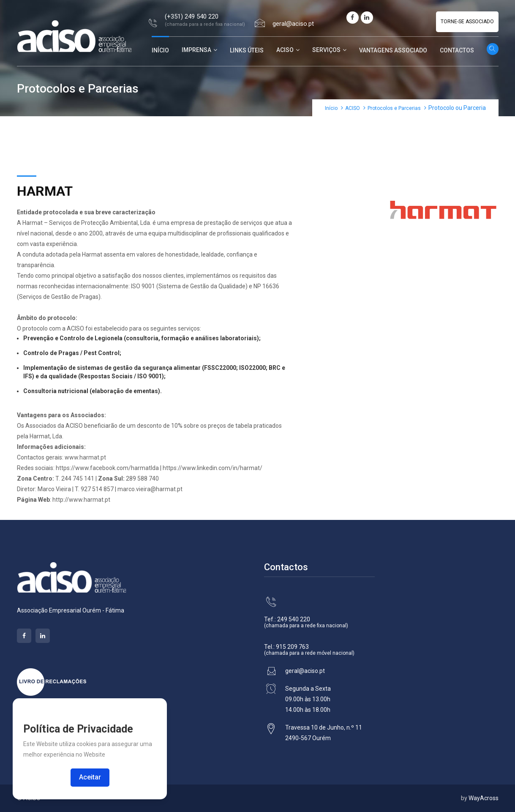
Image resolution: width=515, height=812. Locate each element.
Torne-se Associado (467, 22)
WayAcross (484, 798)
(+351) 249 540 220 (192, 16)
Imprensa (196, 50)
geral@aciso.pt (293, 24)
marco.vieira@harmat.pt (150, 489)
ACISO (285, 50)
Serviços (326, 50)
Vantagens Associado (393, 50)
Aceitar (90, 777)
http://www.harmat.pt (81, 500)
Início (160, 50)
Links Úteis (247, 50)
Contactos (457, 50)
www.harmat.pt (85, 457)
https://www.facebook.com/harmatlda (107, 468)
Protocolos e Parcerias (394, 108)
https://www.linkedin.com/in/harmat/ (213, 468)
